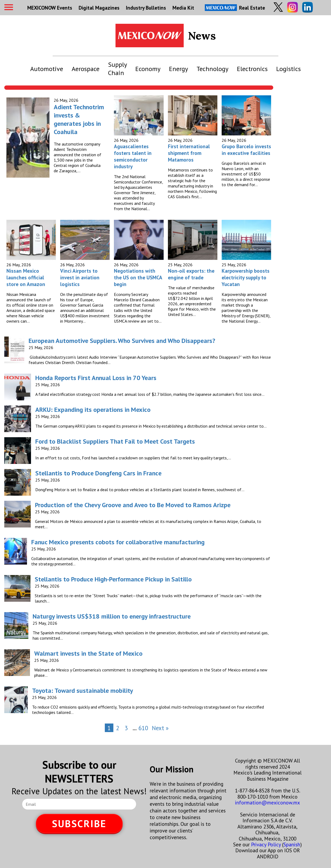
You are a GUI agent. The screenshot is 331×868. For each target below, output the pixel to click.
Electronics (252, 69)
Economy (148, 69)
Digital (99, 8)
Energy (178, 69)
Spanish (292, 844)
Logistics (288, 69)
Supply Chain (117, 69)
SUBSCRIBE (79, 824)
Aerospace (86, 69)
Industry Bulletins (146, 8)
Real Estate (235, 8)
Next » (160, 728)
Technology (212, 69)
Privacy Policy (266, 844)
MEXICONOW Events (50, 8)
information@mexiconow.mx (268, 802)
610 (143, 728)
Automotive (47, 69)
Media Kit (183, 8)
